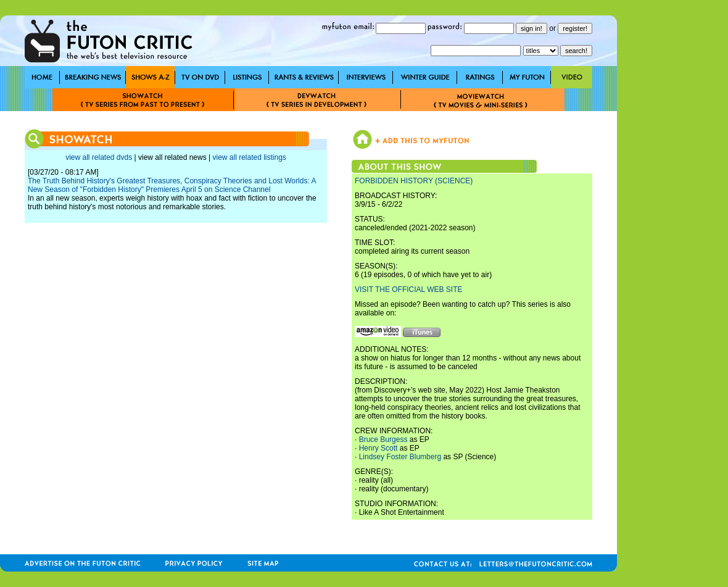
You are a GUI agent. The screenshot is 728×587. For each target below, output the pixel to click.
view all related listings (249, 157)
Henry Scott (378, 448)
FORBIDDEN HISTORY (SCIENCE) (414, 181)
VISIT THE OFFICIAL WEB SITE (408, 289)
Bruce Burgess (383, 439)
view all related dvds (99, 157)
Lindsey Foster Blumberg (400, 457)
